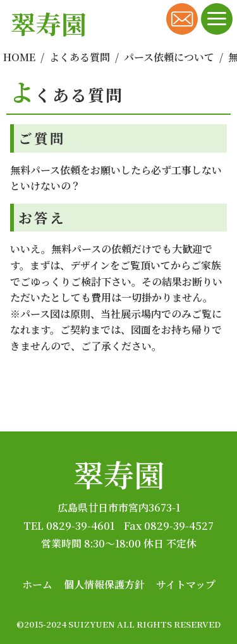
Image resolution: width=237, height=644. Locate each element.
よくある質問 (80, 57)
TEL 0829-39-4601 (69, 526)
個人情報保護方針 (104, 584)
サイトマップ (186, 584)
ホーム (37, 584)
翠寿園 (119, 474)
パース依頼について (169, 57)
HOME (19, 57)
